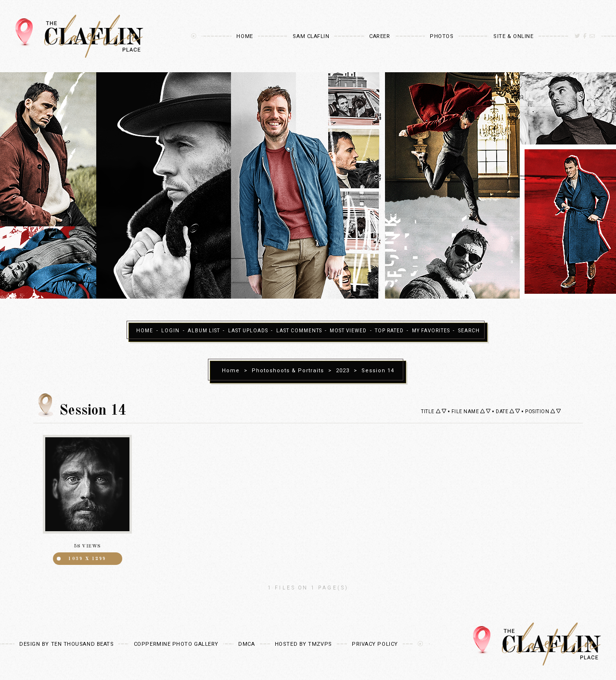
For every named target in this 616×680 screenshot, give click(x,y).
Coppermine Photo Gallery (176, 644)
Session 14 (378, 371)
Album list (204, 331)
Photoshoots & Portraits (288, 371)
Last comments (299, 331)
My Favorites (431, 331)
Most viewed (348, 331)
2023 (343, 371)
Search (469, 331)
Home (244, 36)
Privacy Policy (375, 644)
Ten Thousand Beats (83, 644)
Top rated (389, 331)
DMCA (246, 644)
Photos (442, 36)
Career (379, 36)
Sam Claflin (311, 36)
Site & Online (513, 36)
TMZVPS (320, 644)
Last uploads (248, 331)
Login (170, 331)
